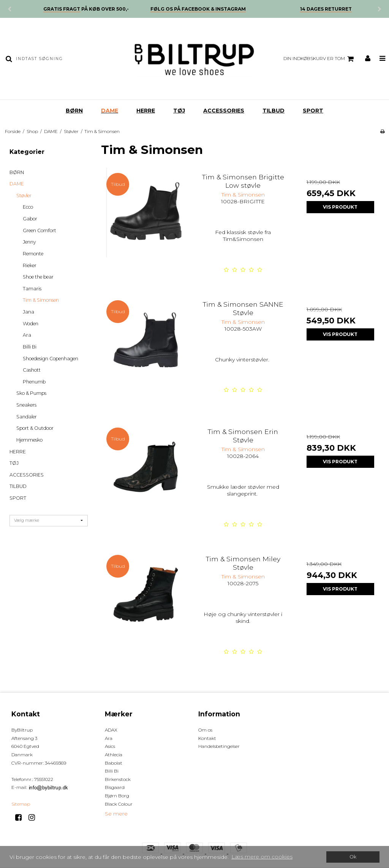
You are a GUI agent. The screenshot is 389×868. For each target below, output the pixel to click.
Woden (31, 324)
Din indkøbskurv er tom (320, 59)
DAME (110, 111)
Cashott (32, 370)
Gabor (30, 219)
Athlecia (114, 755)
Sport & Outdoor (35, 428)
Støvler (24, 196)
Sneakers (26, 405)
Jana (28, 312)
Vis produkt (340, 207)
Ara (27, 335)
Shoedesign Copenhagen (51, 359)
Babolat (114, 763)
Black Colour (119, 804)
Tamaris (32, 289)
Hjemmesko (29, 440)
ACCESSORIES (224, 111)
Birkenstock (118, 779)
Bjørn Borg (117, 796)
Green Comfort (40, 230)
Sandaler (27, 417)
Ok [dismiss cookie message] (353, 857)
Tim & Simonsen (41, 300)
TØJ (179, 111)
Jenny (29, 242)
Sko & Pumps (31, 393)
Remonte (33, 254)
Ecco (28, 207)
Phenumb (34, 382)
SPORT (313, 111)
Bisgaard (115, 787)
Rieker (30, 265)
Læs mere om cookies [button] (262, 857)
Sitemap (21, 804)
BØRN (74, 111)
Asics (110, 746)
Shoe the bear (38, 277)
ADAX (111, 730)
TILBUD (274, 111)
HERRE (146, 111)
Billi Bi (30, 347)
